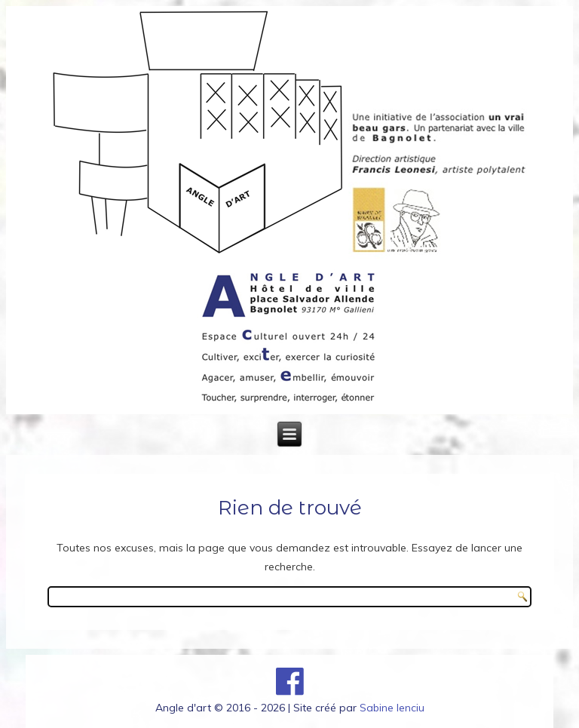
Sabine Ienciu (392, 708)
